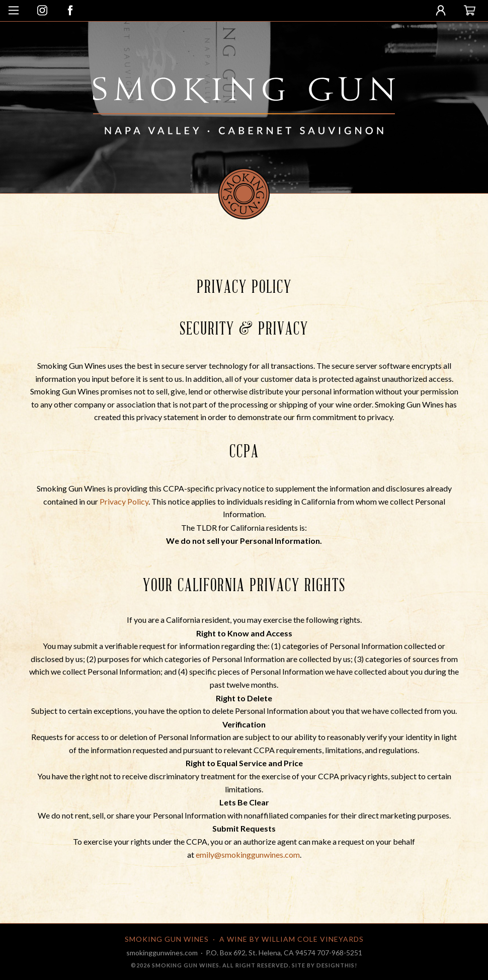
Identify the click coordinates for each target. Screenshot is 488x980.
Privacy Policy (124, 501)
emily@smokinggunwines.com (248, 854)
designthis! (337, 965)
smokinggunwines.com (162, 953)
